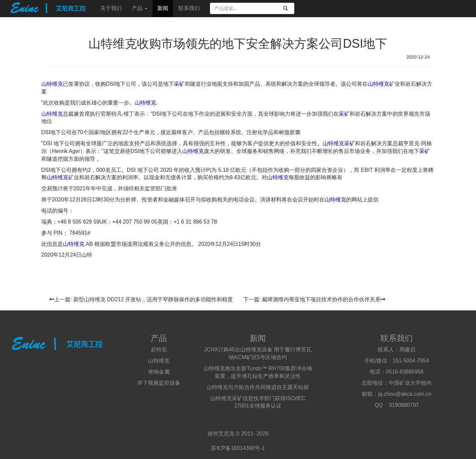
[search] (286, 8)
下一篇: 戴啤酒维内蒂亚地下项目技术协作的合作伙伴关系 (314, 299)
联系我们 (189, 8)
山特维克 (52, 84)
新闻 (163, 8)
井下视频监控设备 (159, 383)
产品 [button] (140, 8)
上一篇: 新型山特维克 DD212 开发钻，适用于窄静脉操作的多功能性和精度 (141, 299)
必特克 (159, 350)
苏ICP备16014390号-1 (238, 448)
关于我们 (111, 8)
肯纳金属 (159, 372)
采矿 (179, 84)
